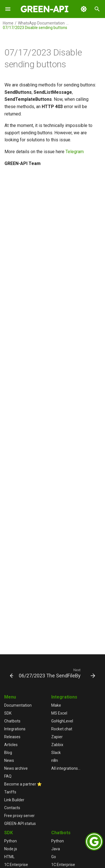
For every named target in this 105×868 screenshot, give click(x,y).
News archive (16, 768)
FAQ (8, 776)
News (9, 760)
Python (11, 841)
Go (54, 857)
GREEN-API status (20, 824)
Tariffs (10, 792)
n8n (55, 760)
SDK (8, 713)
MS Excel (59, 713)
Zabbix (57, 745)
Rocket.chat (62, 729)
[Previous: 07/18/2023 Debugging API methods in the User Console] (9, 673)
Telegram (75, 152)
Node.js (11, 849)
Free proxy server (19, 816)
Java (56, 849)
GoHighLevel (62, 721)
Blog (8, 753)
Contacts (12, 808)
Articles (11, 745)
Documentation (18, 705)
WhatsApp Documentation (41, 23)
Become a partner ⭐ (23, 784)
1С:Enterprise (16, 865)
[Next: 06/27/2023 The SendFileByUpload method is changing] (56, 673)
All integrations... (66, 768)
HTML (9, 857)
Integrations (15, 729)
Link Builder (14, 800)
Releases (12, 737)
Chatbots (12, 721)
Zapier (57, 737)
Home (8, 23)
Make (56, 705)
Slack (56, 753)
